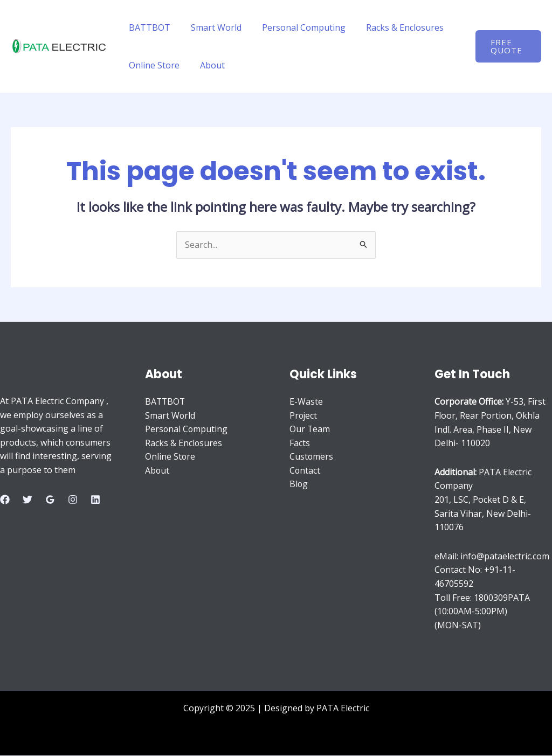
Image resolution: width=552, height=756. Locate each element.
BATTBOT (148, 27)
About (208, 65)
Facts (300, 443)
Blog (299, 484)
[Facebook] (5, 500)
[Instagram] (73, 500)
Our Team (310, 429)
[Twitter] (27, 500)
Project (304, 415)
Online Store (153, 65)
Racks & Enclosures (394, 27)
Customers (312, 457)
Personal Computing (296, 27)
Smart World (211, 27)
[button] (507, 46)
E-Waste (306, 402)
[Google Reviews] (50, 500)
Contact (305, 471)
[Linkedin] (95, 500)
